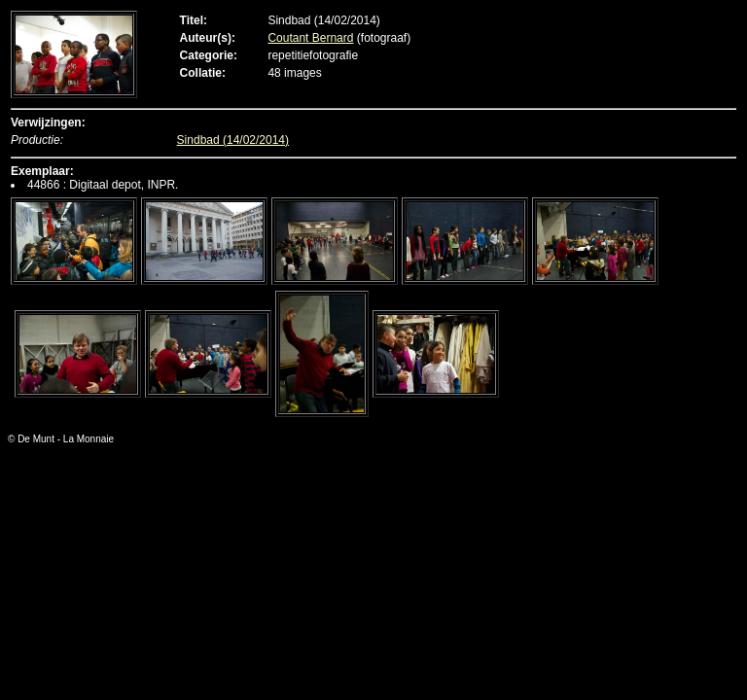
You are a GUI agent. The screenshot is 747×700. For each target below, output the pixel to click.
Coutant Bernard (310, 38)
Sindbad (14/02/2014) (233, 140)
